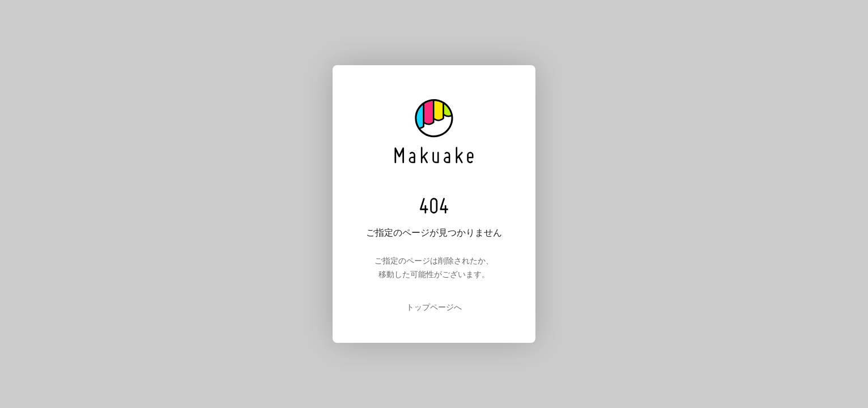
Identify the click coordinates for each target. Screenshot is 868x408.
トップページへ (434, 307)
